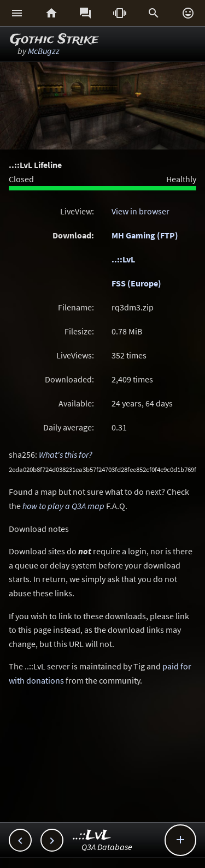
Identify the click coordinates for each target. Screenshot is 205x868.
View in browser (140, 211)
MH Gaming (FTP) (145, 235)
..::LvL (123, 259)
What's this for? (66, 454)
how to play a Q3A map (63, 506)
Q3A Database (107, 847)
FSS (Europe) (136, 283)
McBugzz (44, 51)
